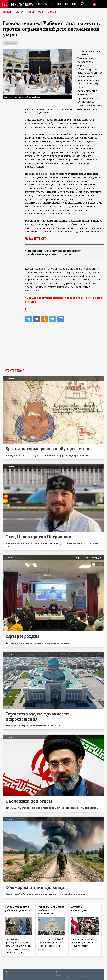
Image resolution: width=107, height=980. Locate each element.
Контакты (10, 972)
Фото (41, 12)
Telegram (97, 298)
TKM (59, 4)
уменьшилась (82, 272)
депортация (83, 221)
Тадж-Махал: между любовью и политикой (51, 910)
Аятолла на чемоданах (80, 909)
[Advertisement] (53, 348)
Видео (31, 12)
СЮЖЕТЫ (52, 12)
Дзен (34, 302)
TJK (52, 4)
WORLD (75, 4)
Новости (7, 12)
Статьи (20, 12)
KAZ (38, 4)
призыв (76, 120)
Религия (23, 43)
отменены (31, 272)
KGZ (45, 4)
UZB (66, 4)
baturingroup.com (74, 977)
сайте (32, 113)
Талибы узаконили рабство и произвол (17, 909)
